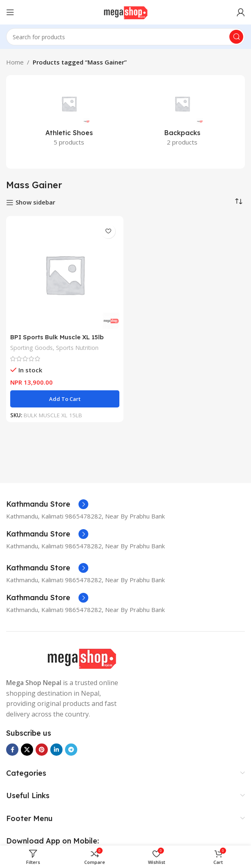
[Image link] (82, 658)
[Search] (125, 37)
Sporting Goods (31, 348)
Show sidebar (35, 203)
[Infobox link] (47, 504)
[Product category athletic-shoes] (69, 117)
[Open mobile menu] (10, 12)
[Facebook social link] (12, 750)
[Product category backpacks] (182, 117)
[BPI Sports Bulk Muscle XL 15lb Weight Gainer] (65, 275)
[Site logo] (126, 11)
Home (15, 62)
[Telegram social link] (71, 750)
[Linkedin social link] (56, 750)
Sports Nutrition (77, 348)
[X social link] (27, 750)
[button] (65, 399)
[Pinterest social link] (42, 750)
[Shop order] (239, 202)
